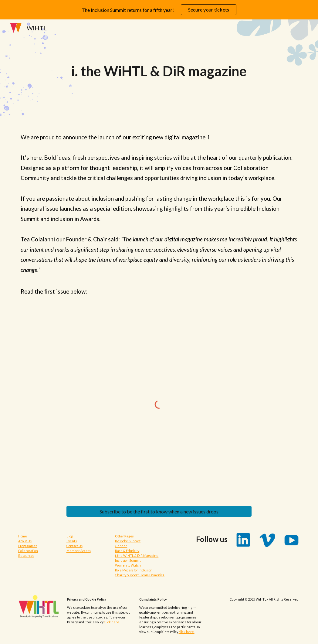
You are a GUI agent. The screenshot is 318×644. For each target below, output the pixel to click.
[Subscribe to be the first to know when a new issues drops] (159, 511)
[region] (159, 10)
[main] (159, 71)
